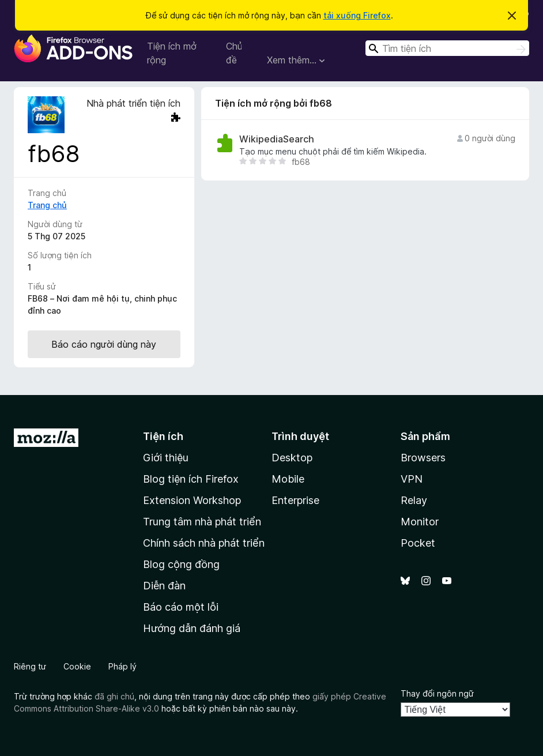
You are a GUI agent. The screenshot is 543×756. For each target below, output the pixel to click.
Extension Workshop (192, 500)
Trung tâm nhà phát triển (202, 522)
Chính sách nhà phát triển (204, 543)
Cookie (77, 666)
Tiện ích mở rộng (172, 53)
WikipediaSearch (277, 139)
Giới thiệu (166, 458)
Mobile (288, 479)
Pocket (418, 543)
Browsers (423, 458)
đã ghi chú (114, 696)
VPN (412, 479)
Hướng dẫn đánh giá (192, 628)
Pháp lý (122, 666)
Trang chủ (47, 205)
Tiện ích (163, 436)
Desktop (292, 458)
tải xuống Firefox (357, 15)
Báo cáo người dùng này (104, 344)
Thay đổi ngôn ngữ (437, 693)
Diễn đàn (164, 586)
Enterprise (295, 500)
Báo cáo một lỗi (181, 607)
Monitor (420, 522)
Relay (414, 500)
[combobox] (447, 48)
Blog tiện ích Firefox (191, 479)
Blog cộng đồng (181, 564)
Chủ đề (234, 53)
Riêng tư (30, 666)
